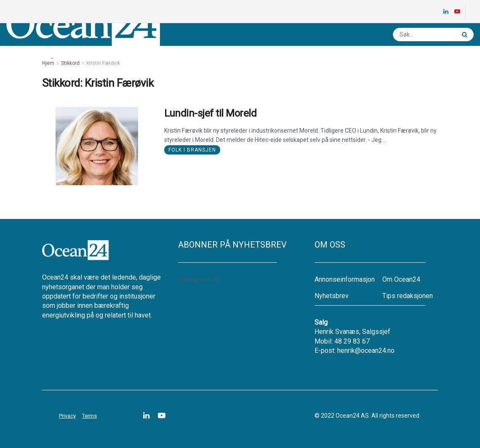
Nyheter (30, 58)
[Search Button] (466, 35)
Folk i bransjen (192, 150)
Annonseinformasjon (345, 279)
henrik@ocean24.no (366, 351)
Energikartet (83, 58)
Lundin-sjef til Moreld (210, 113)
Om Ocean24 (401, 279)
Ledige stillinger (138, 58)
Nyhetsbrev (191, 58)
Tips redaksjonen (408, 296)
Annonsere (236, 58)
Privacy (67, 416)
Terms (89, 416)
